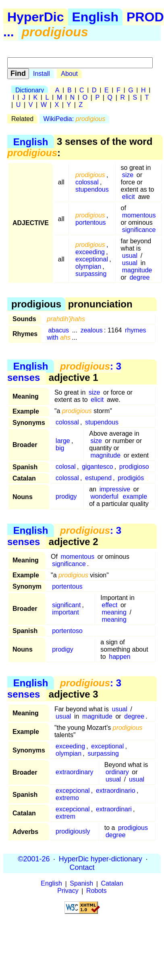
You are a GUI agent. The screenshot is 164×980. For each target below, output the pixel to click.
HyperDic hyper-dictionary (101, 859)
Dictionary (30, 90)
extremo (67, 798)
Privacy (68, 891)
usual (130, 256)
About (69, 74)
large (63, 441)
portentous (91, 223)
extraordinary (74, 772)
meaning (114, 612)
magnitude (137, 270)
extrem (65, 816)
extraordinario (116, 791)
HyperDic (36, 17)
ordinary (117, 772)
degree (139, 277)
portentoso (67, 631)
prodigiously (73, 831)
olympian (88, 266)
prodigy (66, 496)
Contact (82, 867)
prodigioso (134, 467)
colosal (66, 467)
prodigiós (131, 478)
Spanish (81, 884)
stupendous (92, 189)
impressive (115, 489)
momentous (139, 215)
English (95, 17)
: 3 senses (64, 372)
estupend (98, 478)
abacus (58, 330)
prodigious (133, 828)
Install (42, 74)
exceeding (90, 252)
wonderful (104, 496)
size (128, 175)
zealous (92, 330)
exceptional (92, 259)
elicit (129, 197)
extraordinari (114, 809)
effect (109, 605)
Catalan (112, 884)
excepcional (73, 791)
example (135, 496)
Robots (97, 891)
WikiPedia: (75, 119)
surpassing (91, 274)
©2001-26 (34, 859)
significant (66, 605)
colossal (87, 182)
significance (139, 230)
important (65, 612)
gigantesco (97, 467)
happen (119, 657)
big (60, 448)
